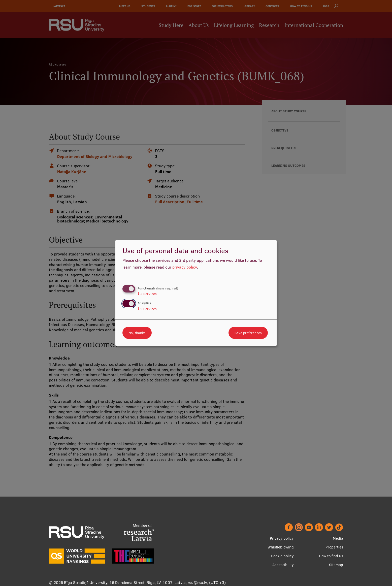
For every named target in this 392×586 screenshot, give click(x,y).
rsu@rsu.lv (197, 582)
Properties (334, 547)
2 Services (147, 294)
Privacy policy (282, 538)
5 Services (147, 309)
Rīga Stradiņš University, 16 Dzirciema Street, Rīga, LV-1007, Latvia (125, 582)
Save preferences (248, 333)
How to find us (331, 556)
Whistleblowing (281, 547)
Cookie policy (282, 556)
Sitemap (336, 565)
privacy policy (185, 267)
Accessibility (283, 565)
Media (338, 538)
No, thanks (137, 333)
